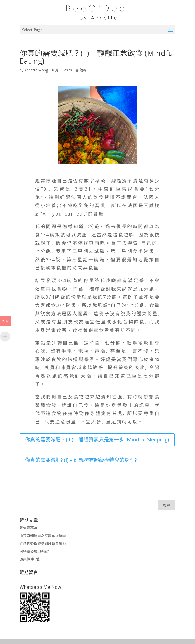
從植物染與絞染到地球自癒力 (43, 544)
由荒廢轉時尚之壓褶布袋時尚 (43, 536)
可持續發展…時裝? (34, 551)
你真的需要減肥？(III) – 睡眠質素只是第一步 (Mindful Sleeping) (97, 440)
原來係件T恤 (30, 559)
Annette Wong (36, 70)
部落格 (81, 70)
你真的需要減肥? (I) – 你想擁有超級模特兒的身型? (81, 460)
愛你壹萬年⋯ (30, 528)
